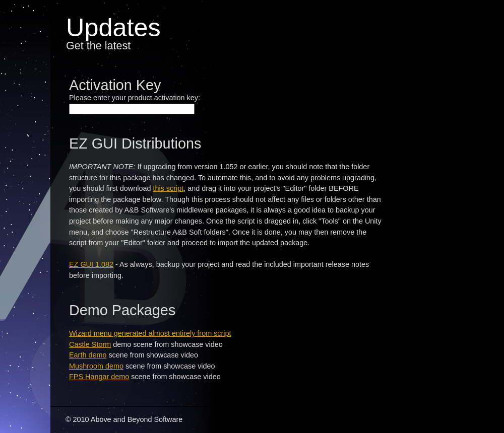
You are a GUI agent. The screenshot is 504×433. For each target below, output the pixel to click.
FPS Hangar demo (99, 377)
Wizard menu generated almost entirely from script (150, 333)
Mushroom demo (96, 366)
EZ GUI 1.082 (91, 264)
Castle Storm (90, 344)
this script (168, 188)
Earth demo (88, 355)
